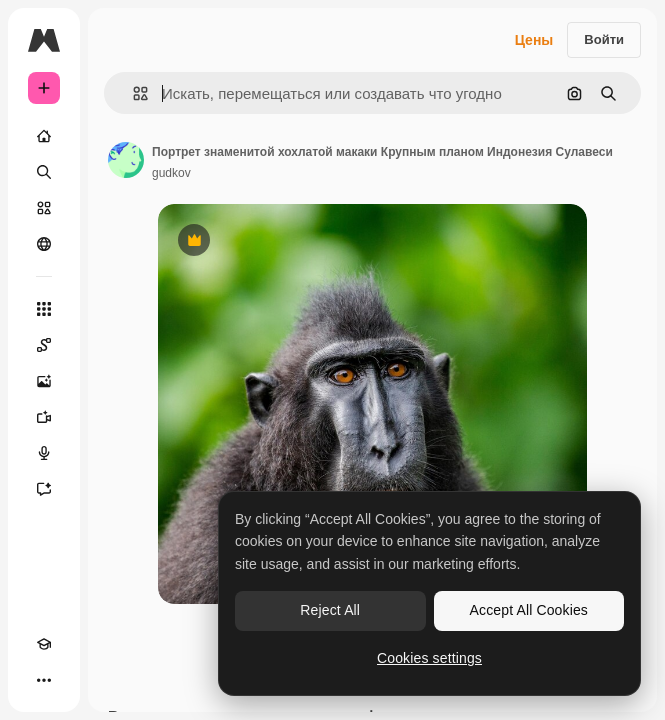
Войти (604, 39)
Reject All (330, 610)
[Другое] (44, 680)
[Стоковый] (44, 208)
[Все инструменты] (44, 309)
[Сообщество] (44, 244)
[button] (132, 93)
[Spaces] (44, 345)
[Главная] (44, 136)
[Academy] (44, 644)
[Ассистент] (44, 489)
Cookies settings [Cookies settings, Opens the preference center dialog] (429, 658)
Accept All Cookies (529, 610)
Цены (534, 40)
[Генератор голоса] (44, 453)
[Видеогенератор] (44, 417)
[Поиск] (44, 172)
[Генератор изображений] (44, 381)
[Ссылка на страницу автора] (126, 160)
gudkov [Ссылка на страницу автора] (171, 173)
